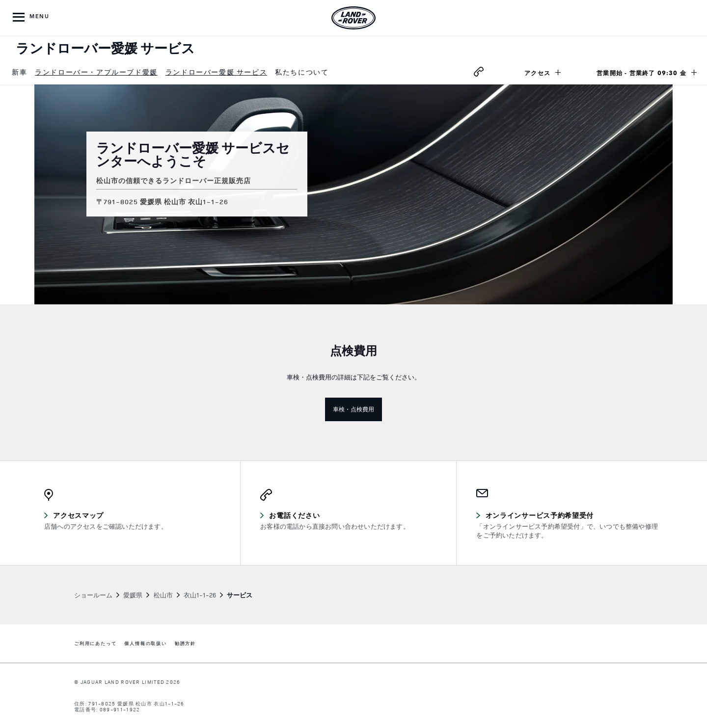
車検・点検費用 (357, 409)
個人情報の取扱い (145, 644)
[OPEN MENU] (32, 18)
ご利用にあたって (95, 644)
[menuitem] (19, 73)
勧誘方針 (185, 644)
